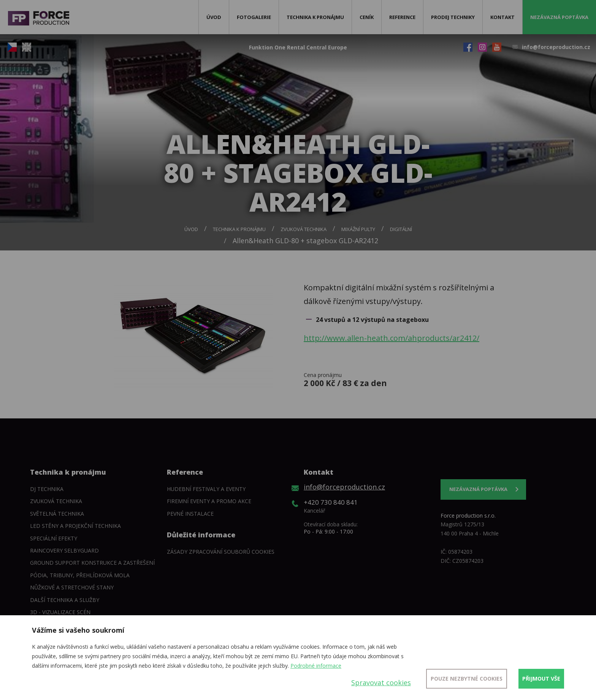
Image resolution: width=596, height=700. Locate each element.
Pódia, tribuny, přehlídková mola (80, 575)
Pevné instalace (190, 514)
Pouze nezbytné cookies (467, 679)
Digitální (401, 229)
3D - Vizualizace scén (60, 612)
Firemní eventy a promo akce (209, 501)
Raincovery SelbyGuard (64, 550)
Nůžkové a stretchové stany (72, 587)
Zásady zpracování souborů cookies (221, 552)
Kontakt (502, 17)
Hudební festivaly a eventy (206, 489)
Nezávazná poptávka (559, 17)
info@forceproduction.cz (556, 47)
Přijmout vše (541, 679)
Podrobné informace (316, 666)
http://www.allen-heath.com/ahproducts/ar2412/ (392, 338)
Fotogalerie (254, 17)
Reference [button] (402, 17)
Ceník (367, 17)
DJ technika (47, 489)
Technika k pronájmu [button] (315, 17)
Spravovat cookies (381, 683)
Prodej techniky (453, 17)
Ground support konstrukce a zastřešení (92, 563)
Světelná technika (57, 514)
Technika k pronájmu (239, 229)
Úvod (214, 17)
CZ (12, 47)
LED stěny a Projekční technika (75, 526)
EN (27, 47)
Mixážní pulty (358, 229)
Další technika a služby (65, 600)
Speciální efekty (54, 538)
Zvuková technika (304, 229)
